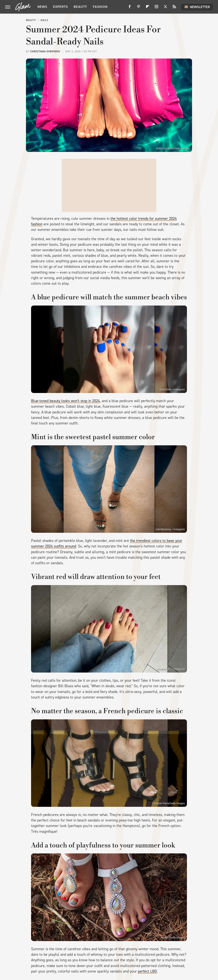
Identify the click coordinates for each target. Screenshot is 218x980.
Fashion (100, 7)
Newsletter (197, 7)
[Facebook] (130, 8)
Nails (44, 20)
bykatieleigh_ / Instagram (171, 669)
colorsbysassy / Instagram (170, 529)
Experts (60, 7)
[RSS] (174, 8)
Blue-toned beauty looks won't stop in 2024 (65, 401)
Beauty (80, 7)
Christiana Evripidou (45, 51)
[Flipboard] (148, 8)
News (42, 7)
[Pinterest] (139, 8)
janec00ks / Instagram (172, 390)
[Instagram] (156, 8)
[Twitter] (165, 8)
